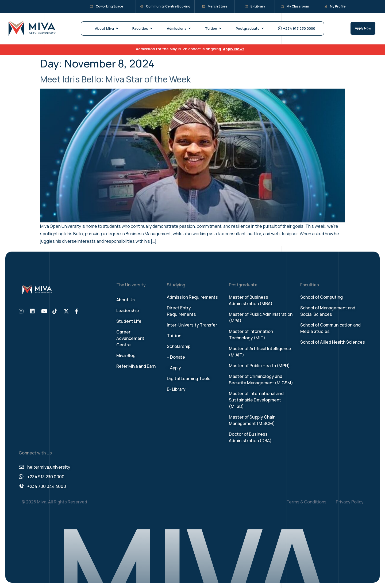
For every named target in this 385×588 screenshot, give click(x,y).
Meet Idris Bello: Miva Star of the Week (115, 79)
